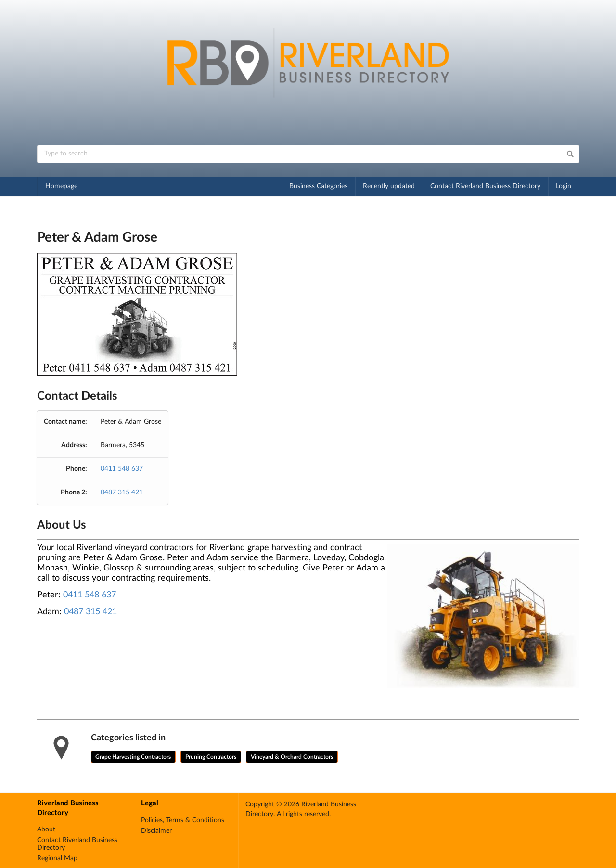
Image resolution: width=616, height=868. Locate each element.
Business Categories (318, 186)
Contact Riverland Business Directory (485, 186)
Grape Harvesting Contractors (133, 757)
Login (564, 186)
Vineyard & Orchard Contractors (292, 757)
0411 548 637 (122, 469)
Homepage (61, 186)
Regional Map (57, 858)
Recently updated (389, 186)
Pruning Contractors (211, 757)
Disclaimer (156, 831)
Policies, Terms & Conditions (183, 820)
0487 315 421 (122, 492)
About (46, 829)
